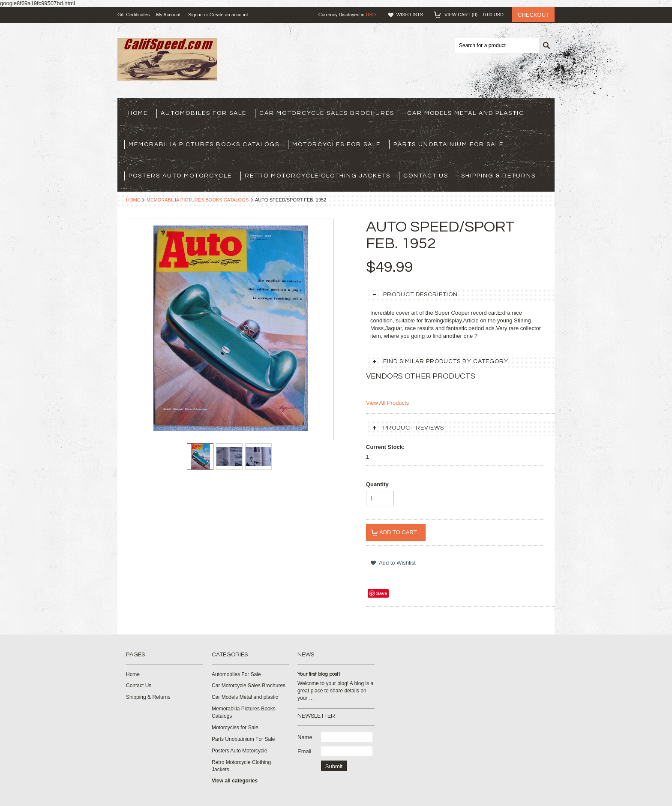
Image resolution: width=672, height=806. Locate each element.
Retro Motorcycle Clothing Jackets (318, 176)
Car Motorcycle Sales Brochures (327, 113)
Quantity (377, 484)
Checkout (533, 15)
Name (305, 737)
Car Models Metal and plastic (466, 113)
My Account (168, 15)
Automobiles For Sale (204, 113)
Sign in (195, 15)
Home (133, 200)
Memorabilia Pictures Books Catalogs (204, 144)
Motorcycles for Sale (336, 144)
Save (382, 593)
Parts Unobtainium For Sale (448, 144)
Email (304, 751)
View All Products (387, 403)
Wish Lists (410, 15)
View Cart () (474, 15)
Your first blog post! (319, 674)
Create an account (229, 15)
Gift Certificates (133, 15)
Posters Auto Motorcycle (180, 176)
